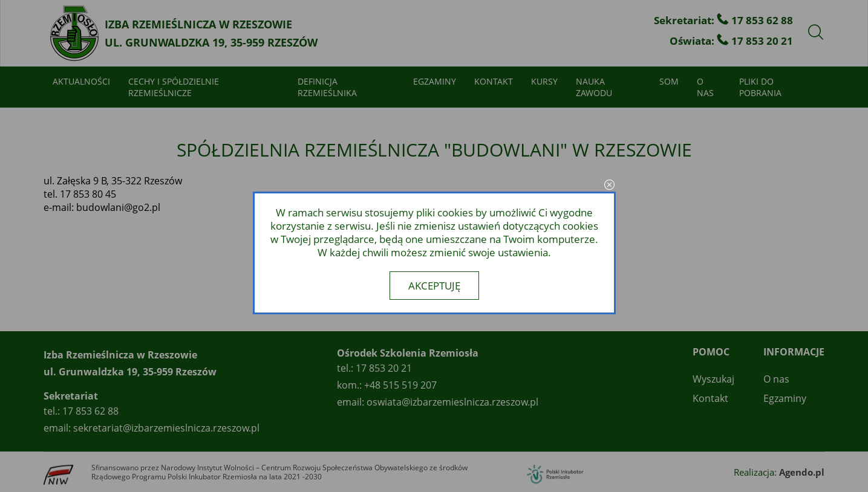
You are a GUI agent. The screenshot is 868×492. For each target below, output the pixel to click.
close (610, 186)
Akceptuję (434, 286)
